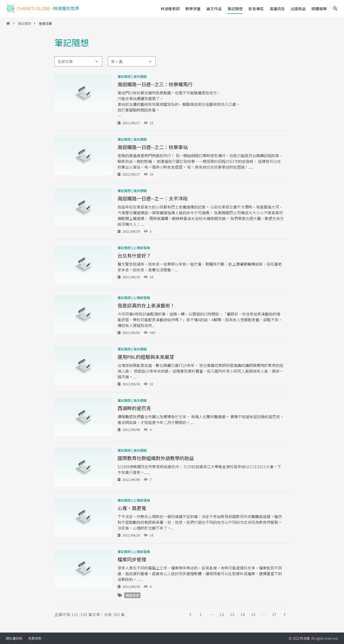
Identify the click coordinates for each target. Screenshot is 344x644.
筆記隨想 (235, 9)
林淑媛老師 (170, 9)
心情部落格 (142, 248)
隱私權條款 (14, 638)
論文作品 (214, 9)
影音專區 (256, 9)
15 (253, 614)
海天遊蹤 (140, 76)
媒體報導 (319, 9)
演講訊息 (277, 9)
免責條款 (35, 638)
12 (222, 614)
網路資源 (132, 595)
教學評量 (193, 9)
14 (243, 614)
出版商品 (298, 9)
